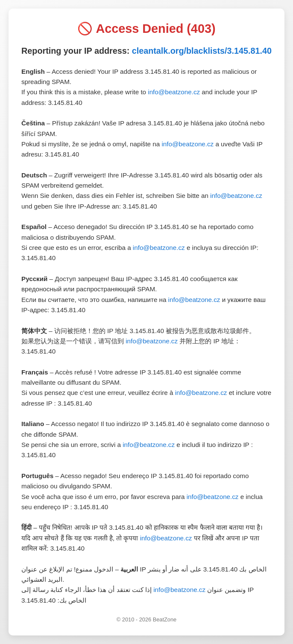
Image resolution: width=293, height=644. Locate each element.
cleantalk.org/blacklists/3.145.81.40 (202, 51)
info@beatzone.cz (174, 92)
